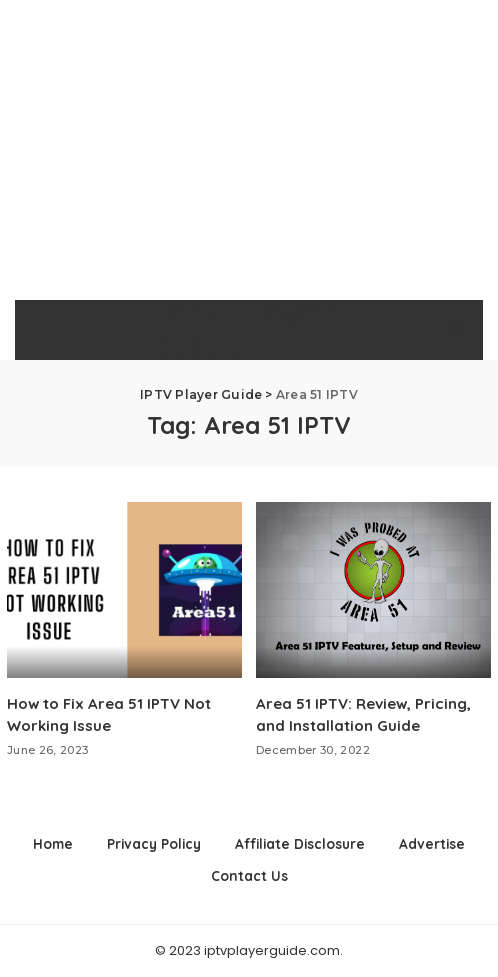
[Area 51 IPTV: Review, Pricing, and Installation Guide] (373, 590)
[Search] (456, 330)
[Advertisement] (249, 150)
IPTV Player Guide (241, 330)
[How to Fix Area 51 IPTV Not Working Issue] (124, 590)
